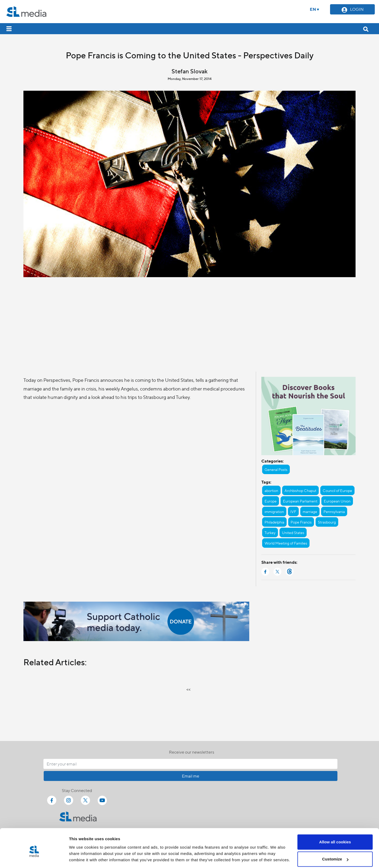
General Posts (276, 469)
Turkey (270, 532)
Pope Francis (301, 522)
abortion (271, 490)
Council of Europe (337, 490)
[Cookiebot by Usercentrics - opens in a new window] (34, 858)
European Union (337, 501)
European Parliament (300, 501)
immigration (274, 511)
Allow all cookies (335, 819)
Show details (81, 852)
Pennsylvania (334, 511)
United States (293, 532)
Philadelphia (274, 522)
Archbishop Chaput (300, 490)
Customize (335, 837)
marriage (310, 511)
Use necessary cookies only (335, 854)
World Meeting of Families (286, 543)
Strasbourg (327, 522)
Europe (271, 501)
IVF (293, 511)
